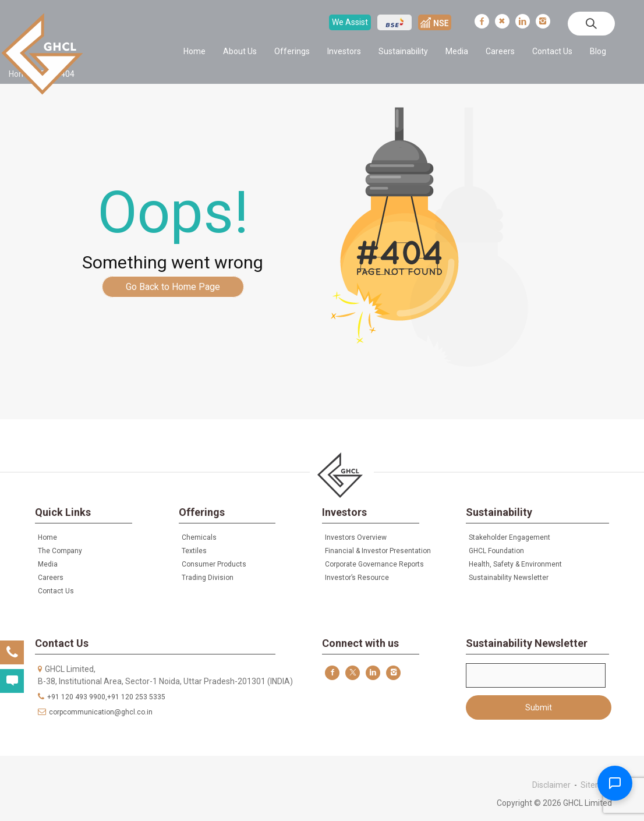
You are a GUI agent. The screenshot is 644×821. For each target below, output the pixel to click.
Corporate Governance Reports (374, 564)
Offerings (292, 51)
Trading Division (208, 578)
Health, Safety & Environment (515, 564)
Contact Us (552, 51)
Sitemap (596, 785)
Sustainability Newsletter (509, 578)
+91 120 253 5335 (136, 697)
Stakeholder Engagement (509, 537)
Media (457, 51)
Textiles (194, 551)
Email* (536, 675)
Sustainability (403, 51)
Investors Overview (356, 537)
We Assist (350, 22)
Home (194, 51)
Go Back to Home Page (173, 287)
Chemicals (199, 537)
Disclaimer (551, 785)
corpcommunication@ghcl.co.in (101, 712)
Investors (344, 51)
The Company (60, 551)
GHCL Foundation (496, 551)
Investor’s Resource (357, 578)
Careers (500, 51)
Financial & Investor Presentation (378, 551)
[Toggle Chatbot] (615, 783)
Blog (598, 51)
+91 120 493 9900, (77, 697)
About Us (240, 51)
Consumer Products (214, 564)
